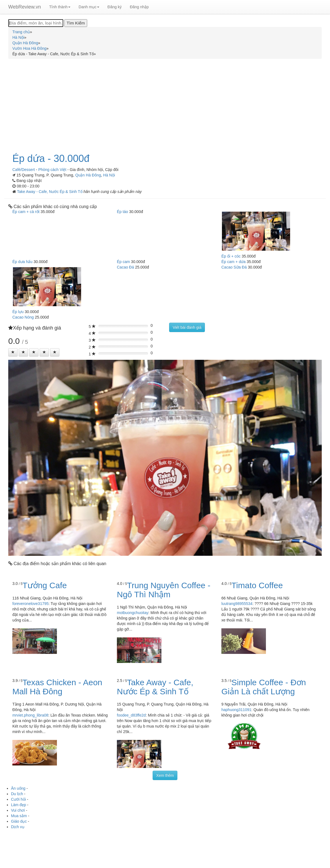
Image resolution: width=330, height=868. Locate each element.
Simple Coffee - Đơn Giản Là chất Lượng (264, 687)
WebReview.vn (25, 7)
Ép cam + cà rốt (26, 212)
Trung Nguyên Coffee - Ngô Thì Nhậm (164, 590)
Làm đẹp (19, 805)
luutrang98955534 (237, 604)
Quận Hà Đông (88, 175)
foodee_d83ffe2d (131, 715)
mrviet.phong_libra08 (30, 715)
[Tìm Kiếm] (76, 23)
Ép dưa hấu (22, 262)
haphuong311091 (236, 710)
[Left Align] (13, 352)
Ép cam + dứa (233, 262)
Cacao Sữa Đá (234, 267)
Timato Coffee (257, 585)
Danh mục (89, 7)
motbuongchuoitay (133, 613)
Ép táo (122, 212)
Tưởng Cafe (45, 585)
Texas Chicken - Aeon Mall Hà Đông (57, 687)
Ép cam (123, 262)
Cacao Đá (125, 267)
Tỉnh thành (60, 7)
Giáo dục (19, 821)
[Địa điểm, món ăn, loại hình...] (36, 23)
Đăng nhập (139, 7)
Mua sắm (19, 816)
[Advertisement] (165, 103)
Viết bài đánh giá (187, 327)
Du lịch (17, 794)
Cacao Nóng (23, 317)
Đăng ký (115, 7)
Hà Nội (109, 175)
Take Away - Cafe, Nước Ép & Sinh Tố (50, 192)
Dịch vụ (18, 827)
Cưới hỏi (18, 799)
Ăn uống (18, 788)
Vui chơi (18, 810)
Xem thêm (165, 775)
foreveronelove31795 (31, 604)
